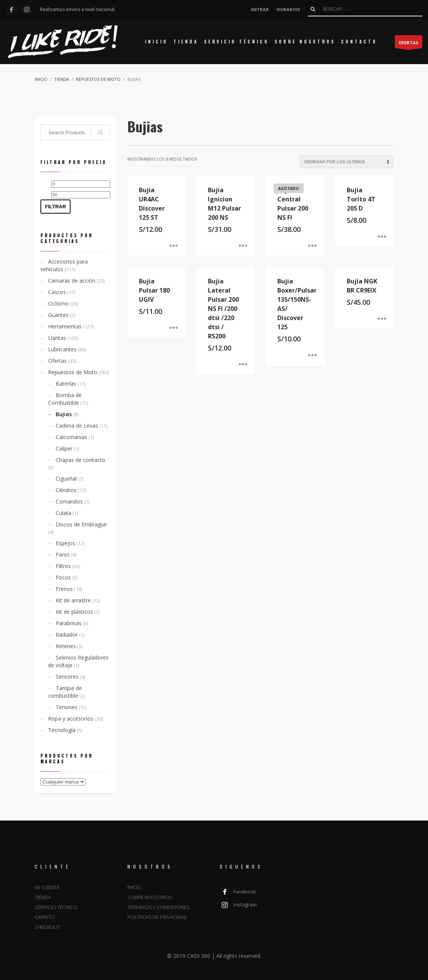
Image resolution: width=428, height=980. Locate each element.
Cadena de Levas (77, 426)
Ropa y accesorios (71, 719)
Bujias (64, 414)
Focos (63, 577)
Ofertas (57, 361)
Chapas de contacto (80, 460)
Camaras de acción (72, 281)
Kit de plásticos (74, 612)
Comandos (69, 501)
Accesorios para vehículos (64, 265)
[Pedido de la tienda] (347, 162)
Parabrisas (69, 623)
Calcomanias (72, 437)
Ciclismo (58, 303)
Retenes (66, 646)
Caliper (64, 448)
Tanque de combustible (65, 692)
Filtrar (56, 207)
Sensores (67, 677)
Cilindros (66, 490)
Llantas (57, 338)
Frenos (64, 589)
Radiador (67, 635)
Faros (63, 554)
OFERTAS (409, 44)
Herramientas (65, 326)
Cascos (57, 292)
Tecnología (62, 730)
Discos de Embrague (81, 524)
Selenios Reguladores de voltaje (78, 661)
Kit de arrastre (73, 600)
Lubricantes (62, 349)
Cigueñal (66, 479)
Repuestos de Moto (73, 372)
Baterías (66, 384)
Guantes (58, 315)
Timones (67, 707)
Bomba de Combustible (65, 399)
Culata (64, 513)
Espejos (65, 543)
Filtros (63, 566)
